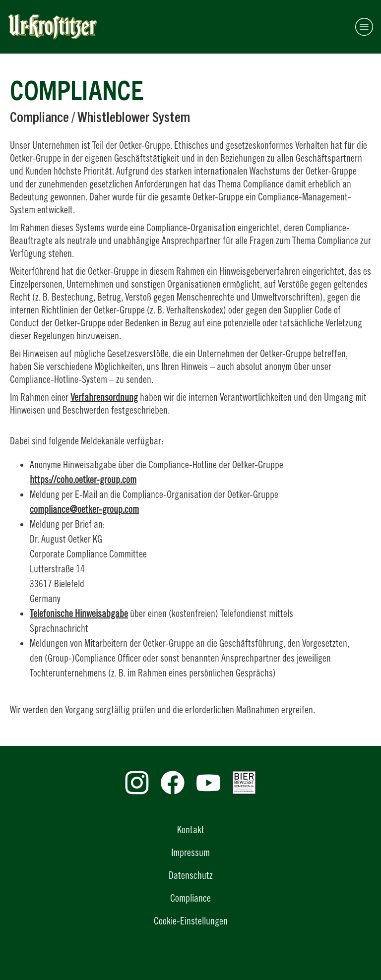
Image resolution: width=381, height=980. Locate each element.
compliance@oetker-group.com (84, 509)
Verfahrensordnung (104, 397)
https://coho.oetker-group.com (83, 479)
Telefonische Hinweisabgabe (79, 613)
